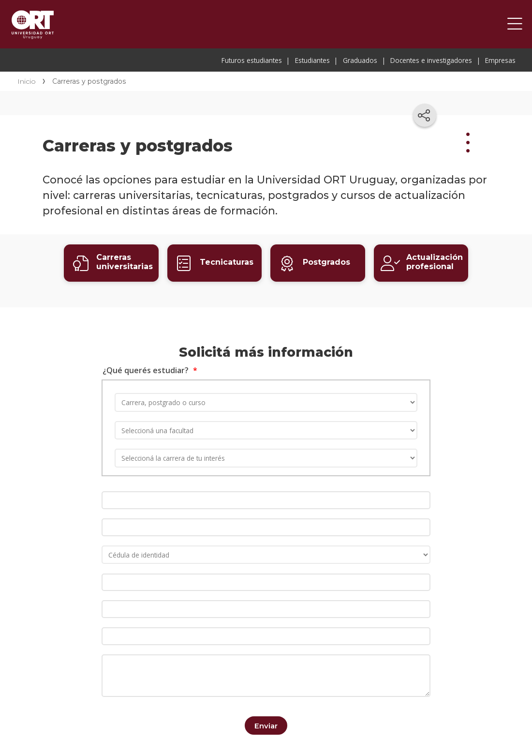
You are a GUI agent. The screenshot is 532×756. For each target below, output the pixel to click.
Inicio (27, 81)
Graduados (360, 60)
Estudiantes (312, 60)
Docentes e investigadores (431, 60)
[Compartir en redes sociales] (425, 115)
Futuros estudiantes (252, 60)
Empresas (500, 60)
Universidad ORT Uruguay (33, 24)
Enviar (266, 725)
